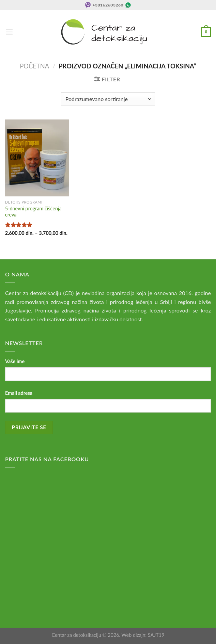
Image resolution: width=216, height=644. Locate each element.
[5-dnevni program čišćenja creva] (37, 158)
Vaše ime (15, 361)
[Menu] (9, 32)
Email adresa (19, 393)
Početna (34, 66)
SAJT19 (156, 635)
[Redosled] (108, 99)
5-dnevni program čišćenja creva (33, 212)
